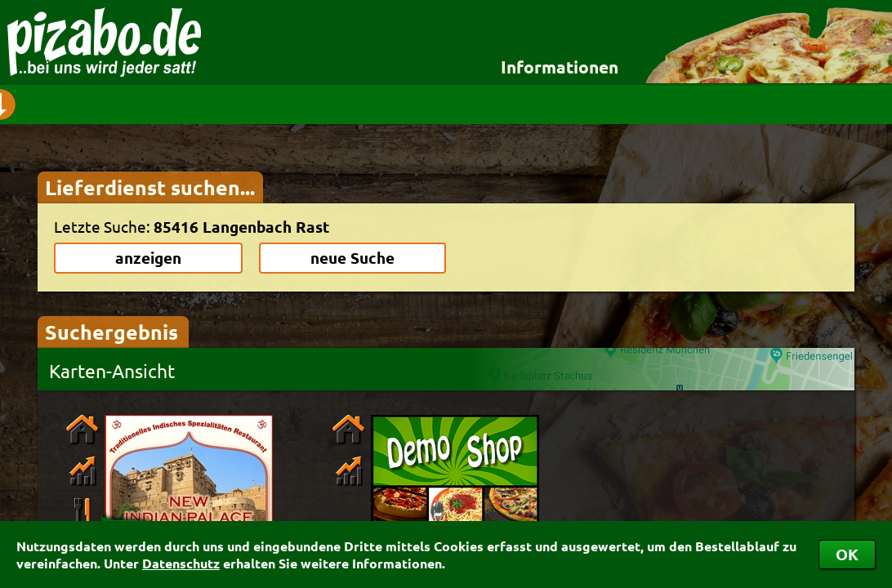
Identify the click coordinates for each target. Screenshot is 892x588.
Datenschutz (181, 563)
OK (847, 554)
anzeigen (148, 258)
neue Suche (352, 258)
